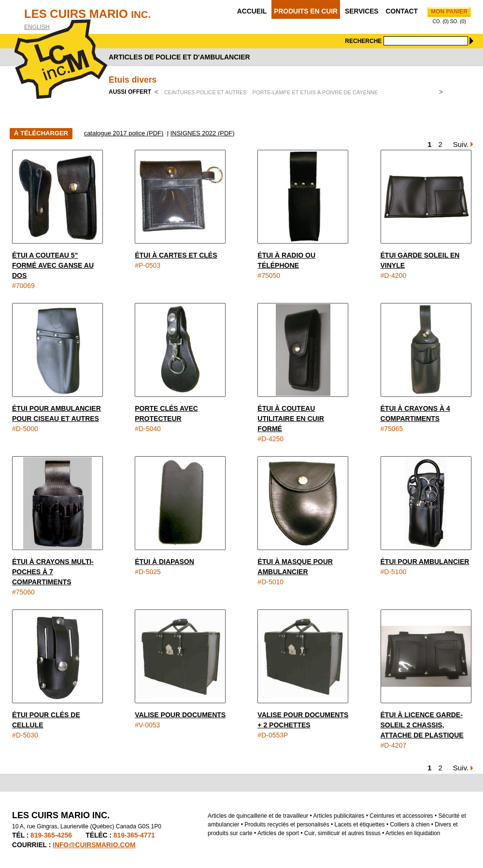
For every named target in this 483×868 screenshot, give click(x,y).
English (37, 27)
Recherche (363, 41)
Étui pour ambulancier (425, 562)
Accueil (252, 11)
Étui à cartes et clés (176, 255)
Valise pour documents (180, 715)
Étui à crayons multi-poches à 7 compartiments (53, 572)
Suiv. (461, 144)
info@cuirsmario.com (94, 845)
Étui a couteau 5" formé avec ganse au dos (53, 265)
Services (362, 11)
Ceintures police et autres (206, 92)
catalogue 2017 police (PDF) (124, 133)
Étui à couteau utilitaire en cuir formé (291, 419)
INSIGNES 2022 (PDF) (203, 133)
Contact (402, 11)
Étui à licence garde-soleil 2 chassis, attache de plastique (422, 725)
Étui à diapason (164, 562)
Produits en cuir (306, 11)
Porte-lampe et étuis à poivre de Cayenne (315, 92)
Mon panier (449, 12)
